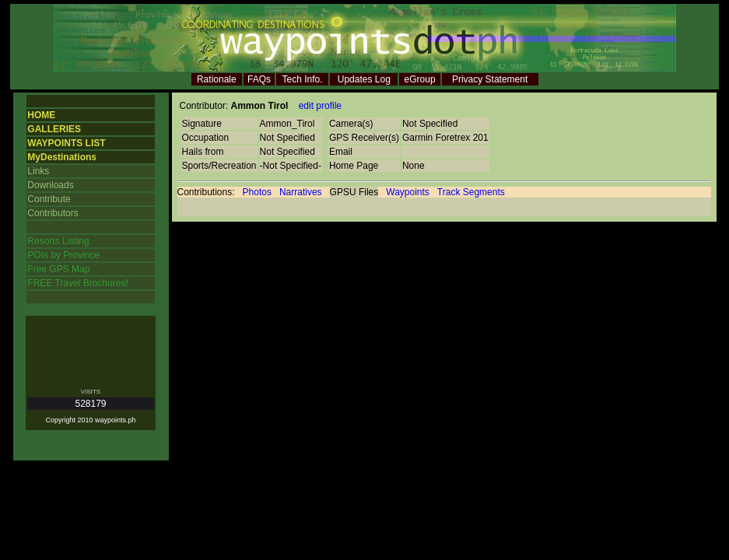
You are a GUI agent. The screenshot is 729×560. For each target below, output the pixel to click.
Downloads (50, 185)
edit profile (320, 106)
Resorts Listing (58, 241)
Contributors (53, 213)
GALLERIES (54, 129)
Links (38, 171)
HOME (41, 115)
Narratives (301, 192)
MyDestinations (62, 157)
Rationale (217, 79)
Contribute (49, 199)
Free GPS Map (58, 269)
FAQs (259, 79)
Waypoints (408, 192)
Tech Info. (303, 79)
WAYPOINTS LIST (66, 143)
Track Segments (471, 192)
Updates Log (364, 79)
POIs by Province (63, 255)
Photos (257, 192)
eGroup (420, 79)
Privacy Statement (490, 79)
